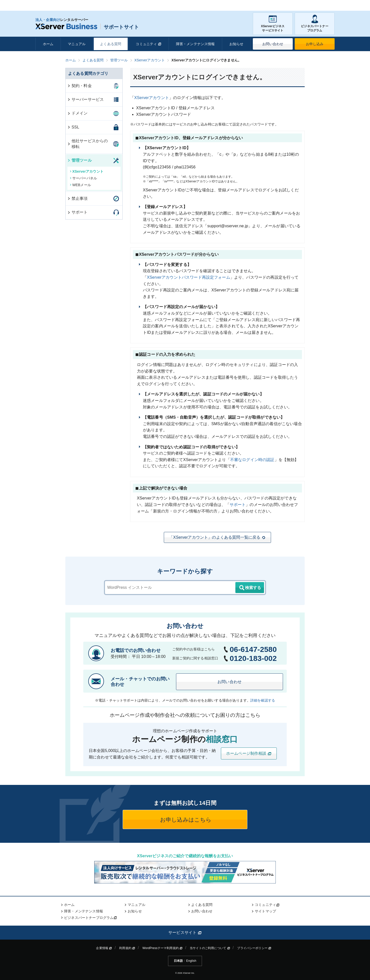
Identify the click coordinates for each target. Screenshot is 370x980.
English (191, 961)
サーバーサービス (85, 99)
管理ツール (79, 160)
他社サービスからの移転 (87, 144)
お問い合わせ (273, 44)
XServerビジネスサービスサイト (273, 23)
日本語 (178, 961)
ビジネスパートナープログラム (315, 23)
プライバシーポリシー (254, 948)
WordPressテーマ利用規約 (162, 948)
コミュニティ (148, 44)
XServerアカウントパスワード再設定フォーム (188, 277)
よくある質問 (111, 44)
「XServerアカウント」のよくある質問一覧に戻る (217, 537)
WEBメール (80, 185)
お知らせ (236, 44)
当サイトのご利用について (210, 948)
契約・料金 (79, 86)
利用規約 (127, 948)
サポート (238, 505)
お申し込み (315, 44)
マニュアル (77, 44)
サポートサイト (87, 27)
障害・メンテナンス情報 (195, 44)
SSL (73, 127)
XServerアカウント (152, 98)
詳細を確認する (263, 700)
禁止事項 (77, 198)
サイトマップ (265, 911)
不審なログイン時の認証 (252, 460)
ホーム (48, 44)
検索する (250, 588)
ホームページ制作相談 (249, 753)
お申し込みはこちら (185, 820)
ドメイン (77, 113)
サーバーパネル (83, 178)
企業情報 (104, 948)
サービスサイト (185, 933)
